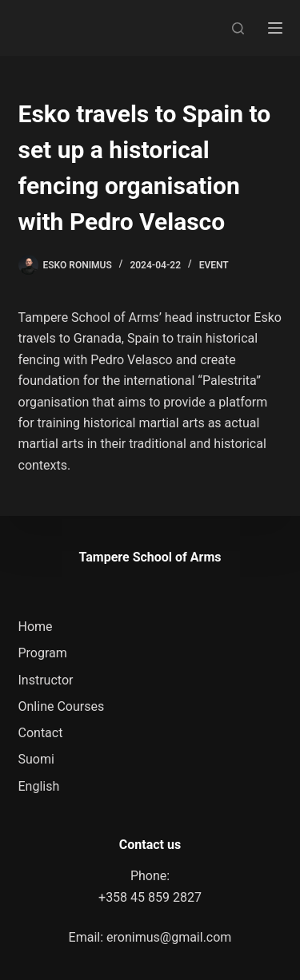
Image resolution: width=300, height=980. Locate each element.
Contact (41, 733)
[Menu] (275, 28)
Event (214, 265)
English (39, 786)
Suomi (36, 759)
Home (36, 627)
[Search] (238, 28)
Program (43, 653)
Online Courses (62, 706)
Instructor (46, 680)
